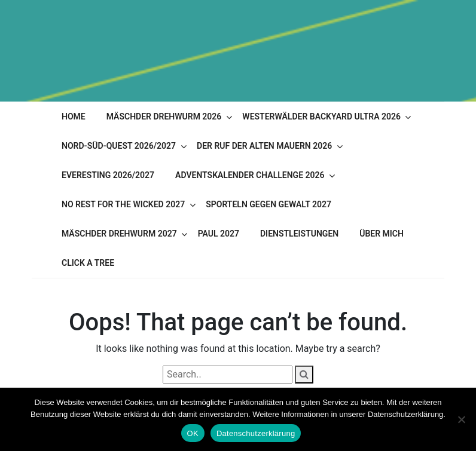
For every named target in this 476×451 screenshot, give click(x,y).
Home (74, 116)
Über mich (382, 234)
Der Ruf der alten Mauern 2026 (264, 146)
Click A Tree (88, 263)
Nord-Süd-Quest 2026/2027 (119, 146)
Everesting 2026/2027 (108, 175)
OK (193, 433)
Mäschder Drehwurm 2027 (119, 234)
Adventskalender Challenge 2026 (250, 175)
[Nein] (461, 419)
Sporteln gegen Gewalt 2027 (268, 204)
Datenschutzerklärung (256, 433)
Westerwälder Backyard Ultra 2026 (321, 116)
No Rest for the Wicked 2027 (123, 204)
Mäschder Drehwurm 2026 (164, 116)
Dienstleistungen (299, 234)
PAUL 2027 (219, 234)
